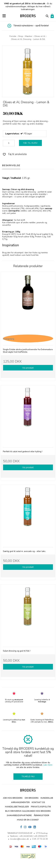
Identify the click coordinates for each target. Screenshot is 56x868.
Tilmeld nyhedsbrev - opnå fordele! (31, 26)
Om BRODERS (32, 798)
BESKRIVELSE (11, 165)
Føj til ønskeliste (15, 154)
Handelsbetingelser (17, 807)
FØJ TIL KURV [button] (30, 143)
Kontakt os (38, 802)
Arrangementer (20, 802)
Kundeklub (47, 798)
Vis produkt (28, 368)
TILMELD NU (28, 776)
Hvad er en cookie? (28, 820)
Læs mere (48, 765)
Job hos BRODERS (13, 798)
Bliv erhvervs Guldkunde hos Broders (28, 811)
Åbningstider (42, 816)
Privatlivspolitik (41, 807)
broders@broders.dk (20, 839)
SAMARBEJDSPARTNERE (19, 816)
